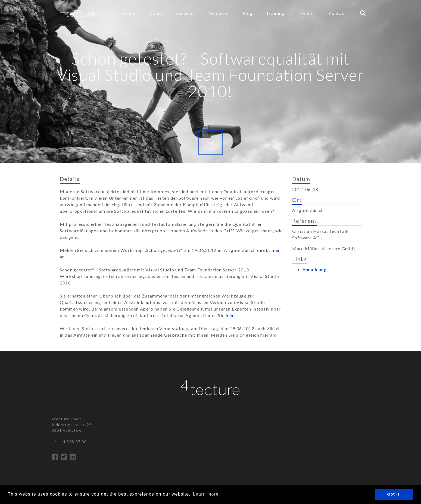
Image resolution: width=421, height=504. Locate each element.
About (156, 13)
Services (185, 13)
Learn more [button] (206, 494)
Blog (247, 13)
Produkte (218, 13)
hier (276, 250)
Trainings (276, 13)
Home (129, 13)
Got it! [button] (394, 494)
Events (308, 13)
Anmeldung (315, 269)
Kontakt (338, 13)
